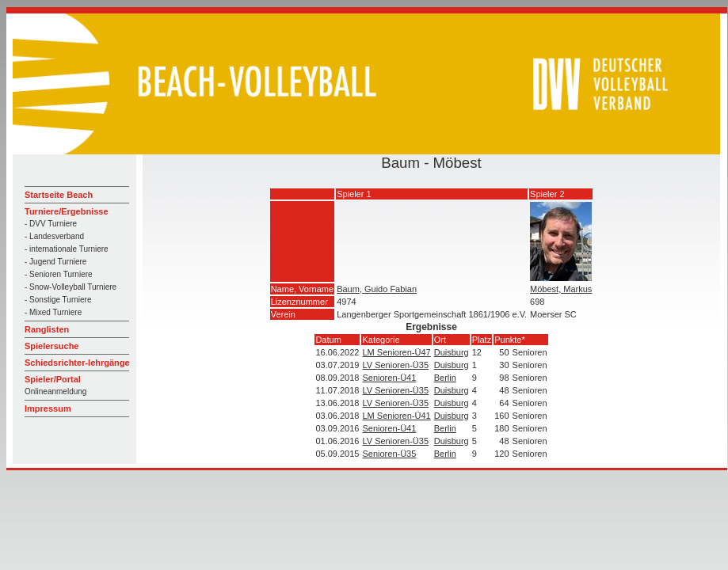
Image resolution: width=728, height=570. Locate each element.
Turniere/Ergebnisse (67, 211)
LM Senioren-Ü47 (396, 352)
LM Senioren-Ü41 (396, 416)
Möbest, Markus (561, 289)
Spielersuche (51, 346)
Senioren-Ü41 (389, 378)
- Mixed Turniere (53, 312)
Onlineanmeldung (55, 391)
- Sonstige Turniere (58, 300)
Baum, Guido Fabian (377, 289)
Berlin (445, 378)
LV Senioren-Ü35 (395, 365)
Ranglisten (47, 329)
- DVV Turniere (51, 224)
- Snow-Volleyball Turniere (71, 287)
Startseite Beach (59, 195)
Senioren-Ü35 (389, 454)
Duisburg (452, 352)
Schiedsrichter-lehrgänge (77, 363)
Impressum (48, 408)
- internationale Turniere (67, 249)
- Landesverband (54, 236)
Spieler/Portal (53, 379)
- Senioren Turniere (59, 274)
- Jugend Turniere (55, 262)
